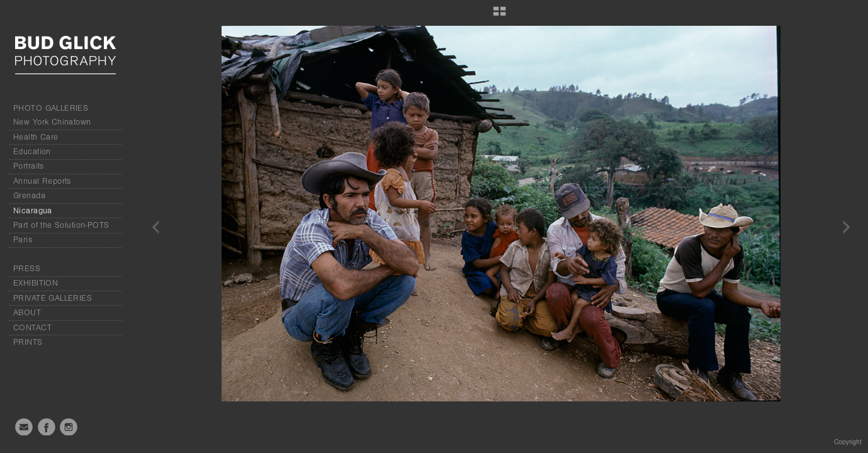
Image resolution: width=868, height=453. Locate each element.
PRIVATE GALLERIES (53, 298)
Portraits (29, 166)
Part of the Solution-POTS (61, 225)
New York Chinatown (52, 122)
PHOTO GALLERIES (51, 108)
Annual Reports (42, 181)
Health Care (36, 137)
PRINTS (28, 342)
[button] (499, 16)
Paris (23, 240)
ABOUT (27, 313)
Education (32, 152)
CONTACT (32, 328)
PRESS (27, 269)
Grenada (29, 196)
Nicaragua (33, 211)
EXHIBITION (36, 283)
